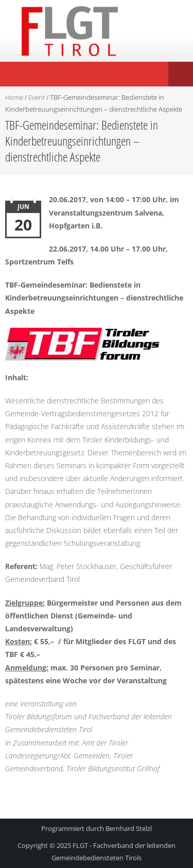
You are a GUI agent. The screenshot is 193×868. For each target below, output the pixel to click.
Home (14, 97)
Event (37, 97)
